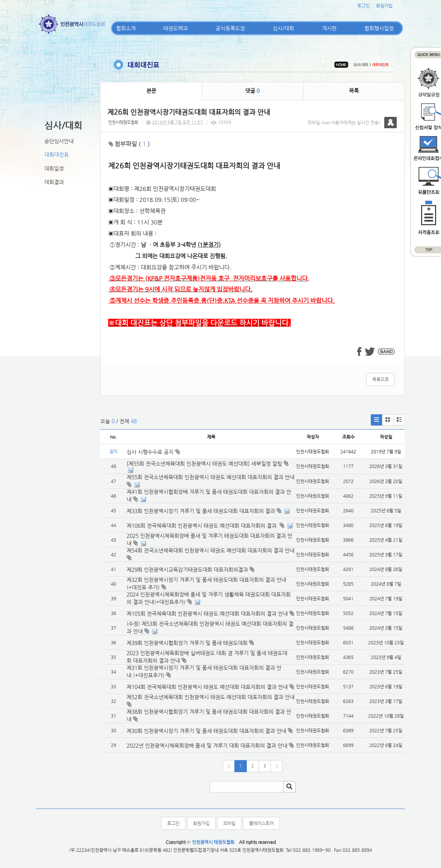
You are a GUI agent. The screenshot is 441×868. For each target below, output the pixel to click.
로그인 (363, 6)
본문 (151, 91)
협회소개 (126, 28)
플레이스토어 (261, 823)
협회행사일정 (379, 28)
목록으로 (381, 379)
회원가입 (384, 6)
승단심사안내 (59, 141)
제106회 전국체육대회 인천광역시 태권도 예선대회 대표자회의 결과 (202, 526)
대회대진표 (57, 155)
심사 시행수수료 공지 (153, 452)
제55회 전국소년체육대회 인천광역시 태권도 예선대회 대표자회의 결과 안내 (211, 477)
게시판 (329, 28)
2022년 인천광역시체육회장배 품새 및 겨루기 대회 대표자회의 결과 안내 (207, 745)
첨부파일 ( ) (129, 144)
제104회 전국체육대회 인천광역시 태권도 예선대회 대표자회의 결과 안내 (207, 687)
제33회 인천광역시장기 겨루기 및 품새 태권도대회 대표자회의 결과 (201, 511)
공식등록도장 (230, 28)
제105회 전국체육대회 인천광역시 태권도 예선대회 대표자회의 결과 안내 (207, 614)
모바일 (229, 823)
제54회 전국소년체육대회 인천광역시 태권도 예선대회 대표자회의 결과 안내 (211, 550)
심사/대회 (283, 28)
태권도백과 (176, 28)
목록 (354, 91)
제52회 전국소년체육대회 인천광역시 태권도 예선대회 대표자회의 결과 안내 (211, 697)
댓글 (252, 91)
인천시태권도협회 (123, 122)
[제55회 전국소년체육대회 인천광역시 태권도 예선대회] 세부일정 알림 (204, 464)
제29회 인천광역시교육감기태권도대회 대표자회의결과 (187, 570)
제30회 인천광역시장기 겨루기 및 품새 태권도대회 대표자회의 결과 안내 (206, 731)
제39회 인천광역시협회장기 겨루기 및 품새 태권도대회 (187, 643)
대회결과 (54, 182)
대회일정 (54, 168)
